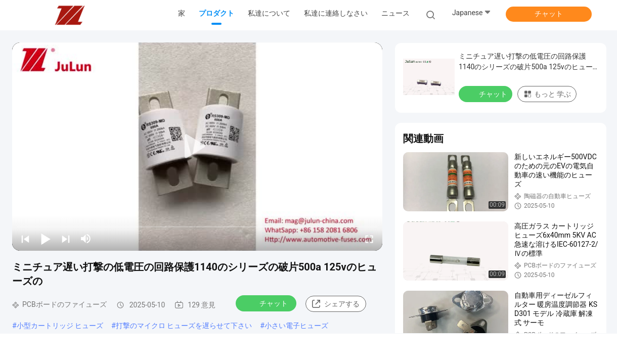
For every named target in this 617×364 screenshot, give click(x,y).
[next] (66, 239)
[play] (197, 147)
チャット (549, 14)
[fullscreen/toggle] (369, 239)
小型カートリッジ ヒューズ (60, 326)
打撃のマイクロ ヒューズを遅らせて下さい (184, 326)
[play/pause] (46, 239)
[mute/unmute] (86, 239)
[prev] (25, 239)
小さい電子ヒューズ (296, 326)
